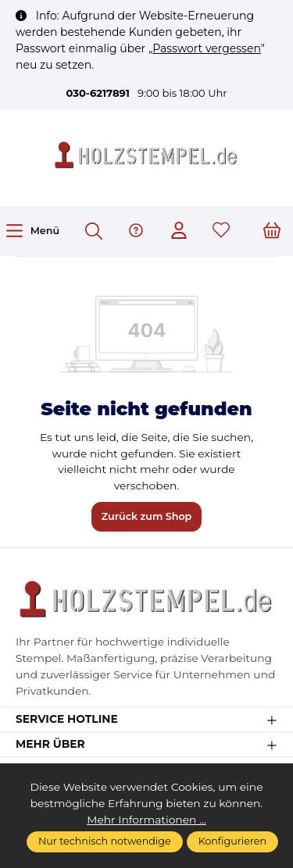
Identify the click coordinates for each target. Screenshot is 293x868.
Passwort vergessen (207, 48)
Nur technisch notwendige (105, 841)
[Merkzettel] (221, 231)
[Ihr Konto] (179, 231)
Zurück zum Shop (147, 516)
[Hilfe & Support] (136, 231)
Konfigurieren (232, 841)
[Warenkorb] (272, 231)
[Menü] (32, 231)
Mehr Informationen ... (146, 820)
